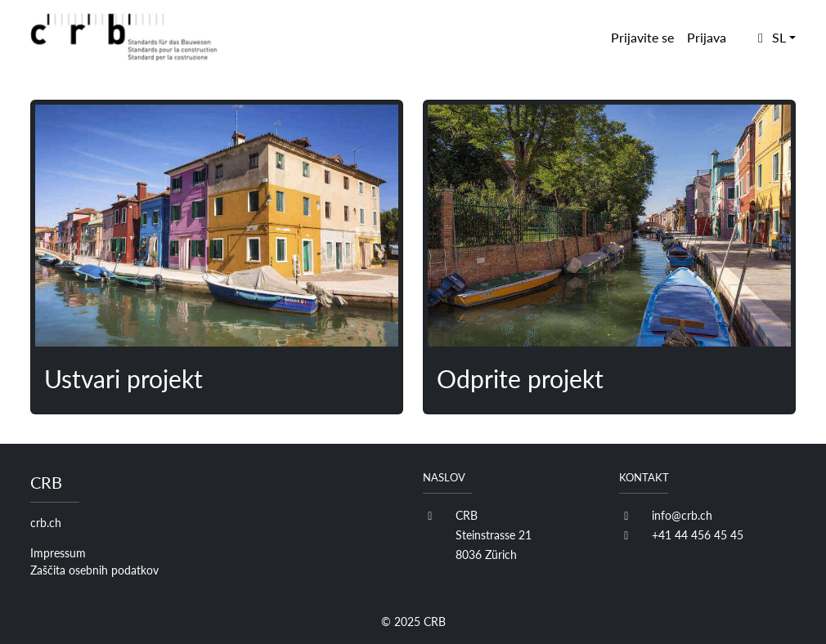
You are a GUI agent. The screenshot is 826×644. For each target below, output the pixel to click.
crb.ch (46, 523)
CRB (435, 622)
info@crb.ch (682, 515)
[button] (774, 38)
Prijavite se (642, 37)
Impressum (58, 553)
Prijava (707, 37)
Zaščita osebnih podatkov (94, 570)
